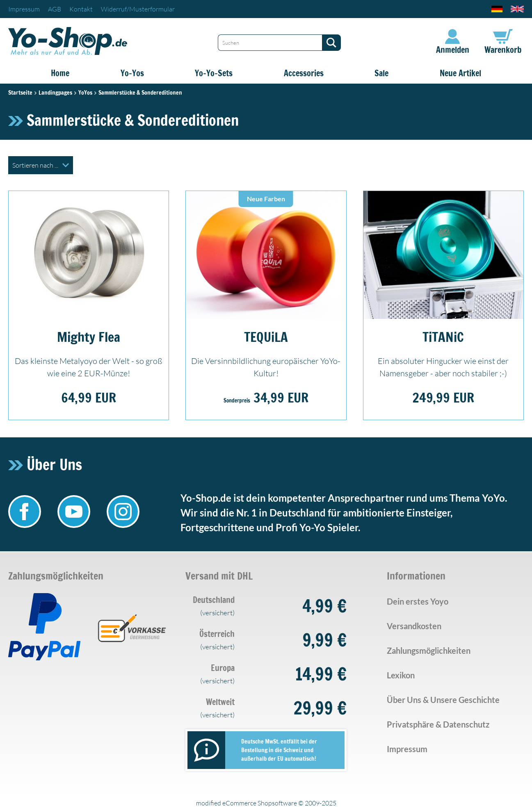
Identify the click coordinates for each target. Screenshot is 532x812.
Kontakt (81, 9)
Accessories (304, 73)
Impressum (24, 9)
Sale (381, 73)
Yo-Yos (132, 73)
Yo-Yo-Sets (214, 73)
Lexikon (401, 675)
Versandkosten (414, 626)
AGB (55, 9)
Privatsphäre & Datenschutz (438, 724)
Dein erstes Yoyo (418, 601)
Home (60, 73)
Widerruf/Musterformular (138, 9)
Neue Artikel (460, 73)
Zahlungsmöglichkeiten (429, 651)
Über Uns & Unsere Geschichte (443, 700)
